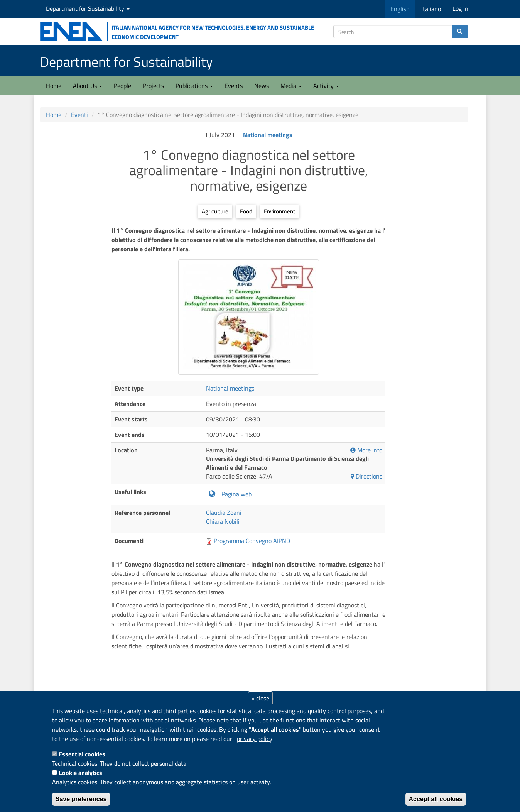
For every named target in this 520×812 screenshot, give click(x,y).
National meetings (268, 135)
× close (260, 698)
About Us (88, 86)
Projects (153, 86)
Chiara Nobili (223, 521)
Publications (194, 86)
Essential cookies (82, 754)
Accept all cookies (436, 799)
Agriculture (215, 211)
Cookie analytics (80, 773)
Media (291, 86)
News (262, 86)
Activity (326, 86)
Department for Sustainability (88, 8)
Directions (366, 476)
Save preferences (81, 799)
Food (246, 211)
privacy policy (255, 739)
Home (54, 86)
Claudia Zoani (224, 513)
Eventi (79, 115)
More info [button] (366, 450)
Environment (279, 211)
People (122, 86)
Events (234, 86)
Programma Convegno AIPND (252, 541)
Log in (460, 8)
